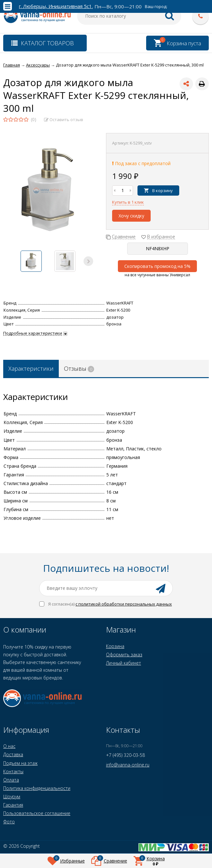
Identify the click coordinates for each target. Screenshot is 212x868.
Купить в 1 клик (128, 202)
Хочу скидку (131, 216)
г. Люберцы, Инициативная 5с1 (55, 6)
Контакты (13, 771)
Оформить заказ (124, 655)
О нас (9, 746)
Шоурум (12, 797)
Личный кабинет (124, 663)
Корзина (115, 646)
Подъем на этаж (20, 763)
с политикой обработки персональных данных (124, 604)
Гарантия (13, 805)
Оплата (11, 780)
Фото (9, 822)
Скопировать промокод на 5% (157, 266)
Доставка (13, 754)
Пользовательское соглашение (37, 813)
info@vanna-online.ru (128, 765)
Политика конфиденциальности (37, 788)
